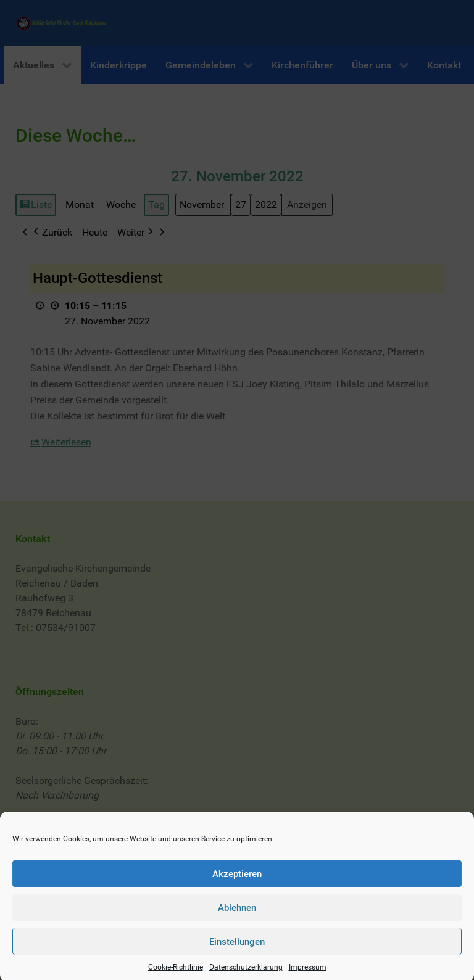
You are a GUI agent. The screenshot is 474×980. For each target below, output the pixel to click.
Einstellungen (237, 954)
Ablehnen (237, 920)
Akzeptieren (237, 886)
